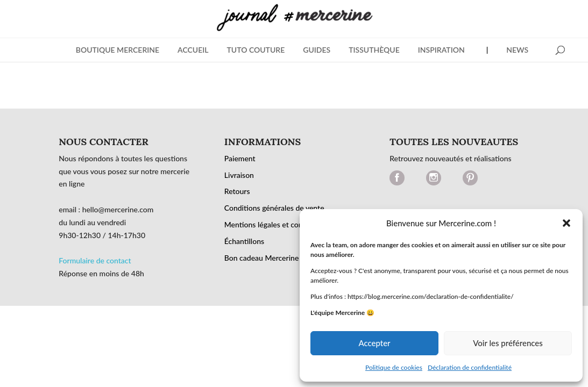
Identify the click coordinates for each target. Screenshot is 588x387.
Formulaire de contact (95, 260)
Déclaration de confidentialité (470, 367)
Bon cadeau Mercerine (262, 258)
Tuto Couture (256, 50)
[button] (566, 223)
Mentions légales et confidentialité (281, 224)
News (517, 50)
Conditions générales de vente (274, 208)
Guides (317, 50)
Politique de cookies (394, 367)
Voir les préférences (508, 343)
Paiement (240, 158)
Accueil (193, 50)
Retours (237, 191)
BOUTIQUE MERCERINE (118, 50)
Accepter (374, 343)
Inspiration (441, 50)
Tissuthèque (374, 50)
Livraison (239, 175)
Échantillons (244, 241)
